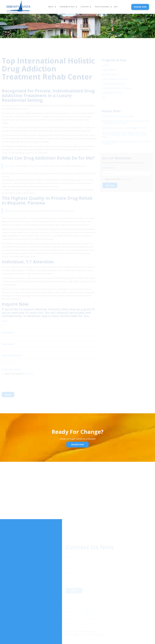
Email (73, 498)
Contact (88, 596)
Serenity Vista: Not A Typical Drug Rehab (118, 115)
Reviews (87, 606)
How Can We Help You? (12, 354)
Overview (106, 64)
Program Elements (109, 68)
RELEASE (69, 610)
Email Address (8, 331)
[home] (18, 7)
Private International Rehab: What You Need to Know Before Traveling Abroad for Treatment (126, 121)
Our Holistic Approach (110, 73)
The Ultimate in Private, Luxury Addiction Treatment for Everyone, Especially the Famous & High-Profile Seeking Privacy (124, 133)
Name (5, 320)
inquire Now (78, 445)
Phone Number (8, 342)
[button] (53, 7)
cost (68, 600)
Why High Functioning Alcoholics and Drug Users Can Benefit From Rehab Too (126, 141)
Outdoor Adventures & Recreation (115, 78)
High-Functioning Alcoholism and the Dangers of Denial (124, 126)
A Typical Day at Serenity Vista (114, 82)
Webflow (105, 625)
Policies (88, 603)
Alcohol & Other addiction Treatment (117, 87)
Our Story (70, 603)
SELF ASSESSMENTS (92, 610)
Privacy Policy (29, 372)
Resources (71, 606)
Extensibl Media (85, 625)
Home (68, 596)
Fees (104, 96)
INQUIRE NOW (140, 7)
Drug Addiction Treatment (112, 91)
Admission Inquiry (92, 600)
